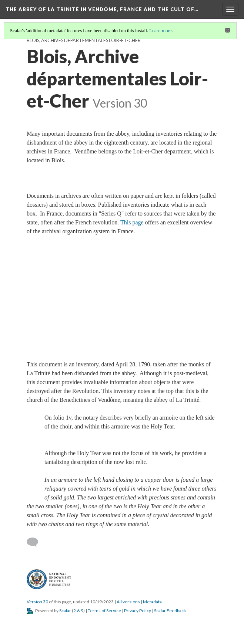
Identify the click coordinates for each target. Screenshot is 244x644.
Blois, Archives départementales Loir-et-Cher (84, 40)
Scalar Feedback (170, 611)
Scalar (65, 611)
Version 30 (37, 602)
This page (132, 222)
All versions (128, 602)
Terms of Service (104, 611)
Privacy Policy (138, 611)
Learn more (160, 30)
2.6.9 (78, 611)
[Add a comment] (36, 542)
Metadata (152, 602)
